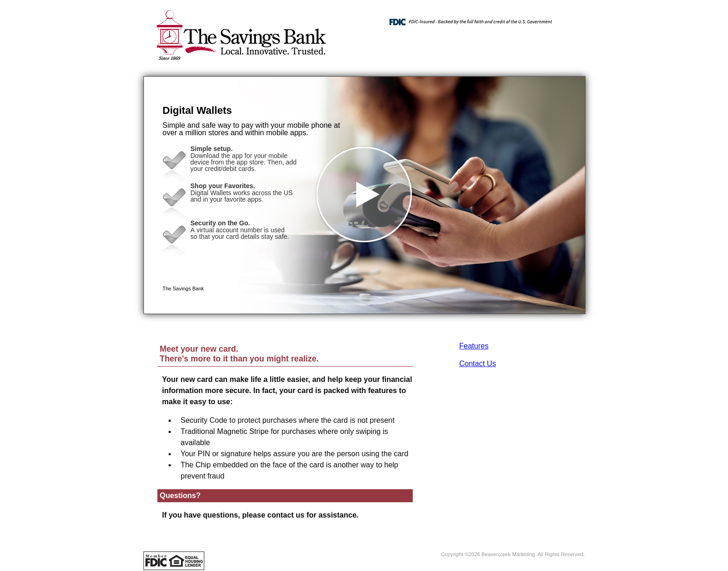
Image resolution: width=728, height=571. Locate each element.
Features (474, 346)
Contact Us (478, 364)
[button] (364, 195)
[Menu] (571, 19)
